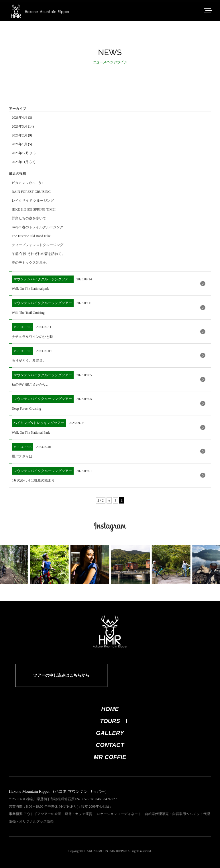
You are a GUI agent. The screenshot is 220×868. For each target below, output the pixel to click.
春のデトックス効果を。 (31, 263)
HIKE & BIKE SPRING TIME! (34, 209)
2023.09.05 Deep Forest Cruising (52, 403)
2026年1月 (19, 144)
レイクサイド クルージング (33, 201)
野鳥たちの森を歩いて (29, 218)
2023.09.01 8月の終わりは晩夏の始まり (52, 475)
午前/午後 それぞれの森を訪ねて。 (38, 254)
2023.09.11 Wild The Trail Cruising (52, 307)
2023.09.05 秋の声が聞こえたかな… (52, 379)
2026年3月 (19, 126)
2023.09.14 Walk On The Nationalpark (52, 283)
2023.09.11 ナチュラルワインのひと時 (32, 331)
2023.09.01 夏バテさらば (32, 451)
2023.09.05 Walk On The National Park (48, 427)
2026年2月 (19, 135)
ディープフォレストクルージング (38, 245)
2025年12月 (20, 153)
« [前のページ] (109, 500)
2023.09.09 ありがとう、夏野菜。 (32, 355)
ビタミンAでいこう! (27, 183)
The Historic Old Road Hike (31, 236)
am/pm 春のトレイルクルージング (38, 227)
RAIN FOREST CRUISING (31, 192)
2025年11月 (20, 162)
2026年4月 (19, 118)
